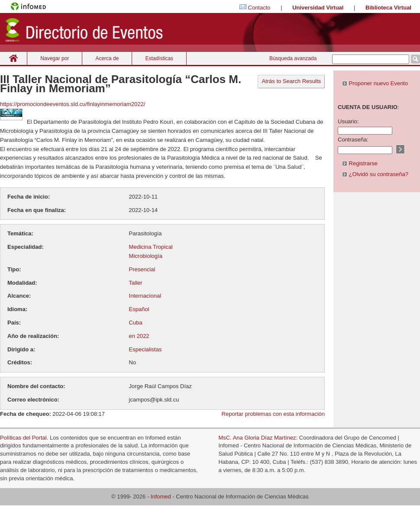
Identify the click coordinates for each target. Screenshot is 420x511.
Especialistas (145, 349)
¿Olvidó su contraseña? (375, 174)
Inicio (13, 58)
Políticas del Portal (23, 438)
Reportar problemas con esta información (273, 414)
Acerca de (107, 58)
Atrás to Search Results (291, 81)
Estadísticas (159, 58)
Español (139, 309)
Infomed (161, 497)
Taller (136, 283)
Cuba (136, 323)
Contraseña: (353, 140)
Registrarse (360, 163)
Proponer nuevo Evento (375, 83)
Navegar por (55, 58)
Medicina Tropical (151, 247)
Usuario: (348, 121)
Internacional (145, 296)
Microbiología (146, 256)
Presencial (142, 269)
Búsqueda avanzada (293, 58)
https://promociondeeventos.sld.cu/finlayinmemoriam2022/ (73, 104)
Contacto (259, 8)
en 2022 (139, 336)
